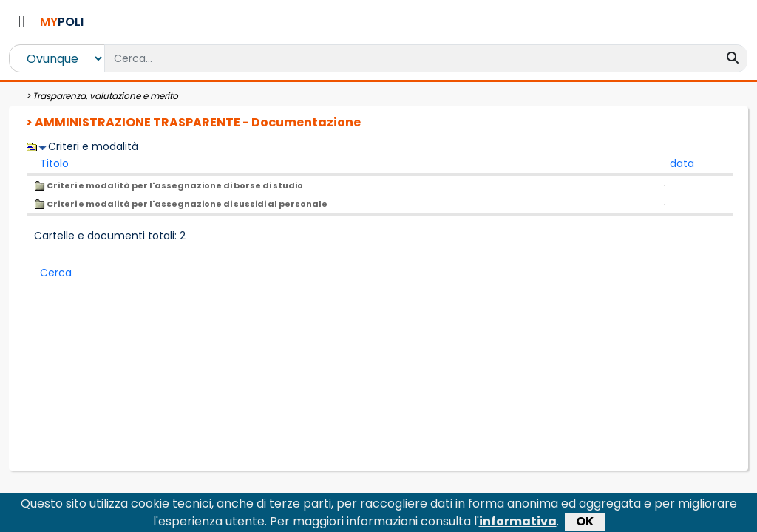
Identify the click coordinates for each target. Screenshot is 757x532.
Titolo (54, 163)
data (682, 163)
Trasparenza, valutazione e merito (105, 96)
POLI (62, 22)
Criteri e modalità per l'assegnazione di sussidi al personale (181, 204)
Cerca (56, 273)
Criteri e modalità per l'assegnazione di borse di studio (169, 185)
